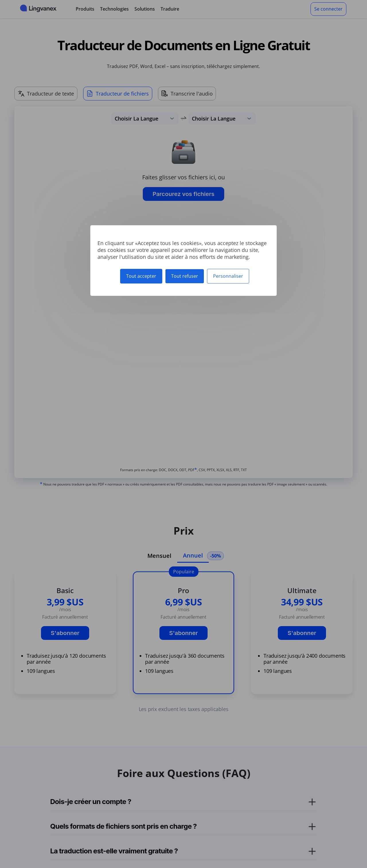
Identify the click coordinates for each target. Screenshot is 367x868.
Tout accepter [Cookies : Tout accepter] (141, 276)
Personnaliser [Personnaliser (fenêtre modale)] (228, 276)
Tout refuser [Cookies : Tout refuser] (185, 276)
